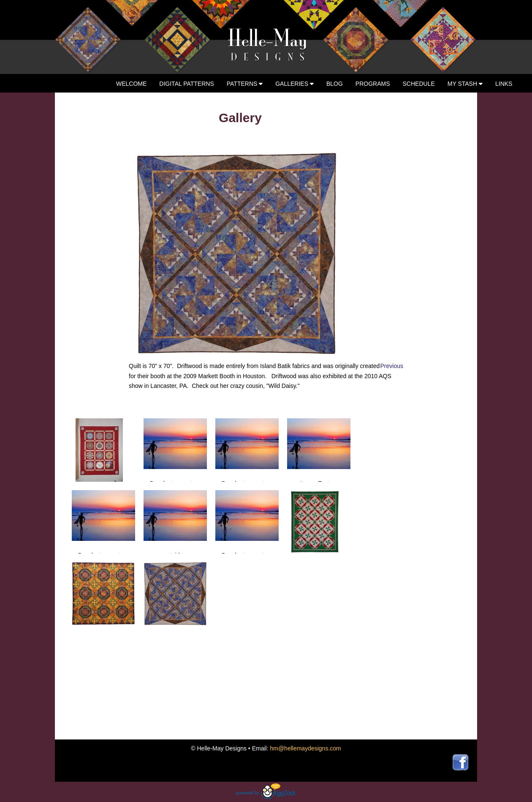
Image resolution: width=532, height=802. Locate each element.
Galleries (294, 84)
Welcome (131, 84)
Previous (392, 366)
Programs (373, 84)
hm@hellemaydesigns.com (305, 748)
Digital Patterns (186, 84)
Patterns (245, 84)
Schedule (419, 84)
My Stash (465, 84)
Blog (335, 84)
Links (504, 84)
